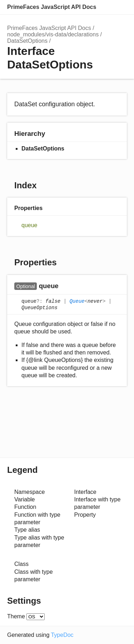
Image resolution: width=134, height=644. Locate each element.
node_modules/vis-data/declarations (53, 34)
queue (29, 225)
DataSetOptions (27, 41)
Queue (77, 301)
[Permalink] (66, 287)
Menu (120, 7)
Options (105, 7)
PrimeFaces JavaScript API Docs (52, 7)
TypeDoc (62, 635)
